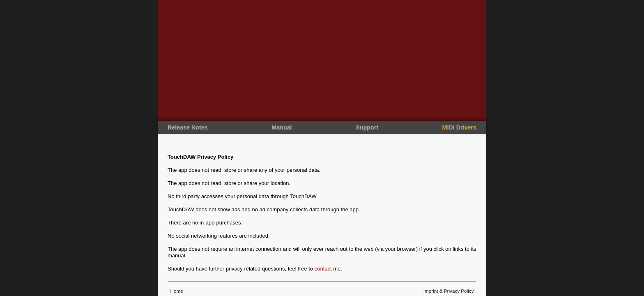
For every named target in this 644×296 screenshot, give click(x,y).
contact (323, 269)
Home (176, 291)
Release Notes (188, 127)
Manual (282, 127)
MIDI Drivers (459, 127)
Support (367, 127)
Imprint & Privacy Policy (448, 291)
